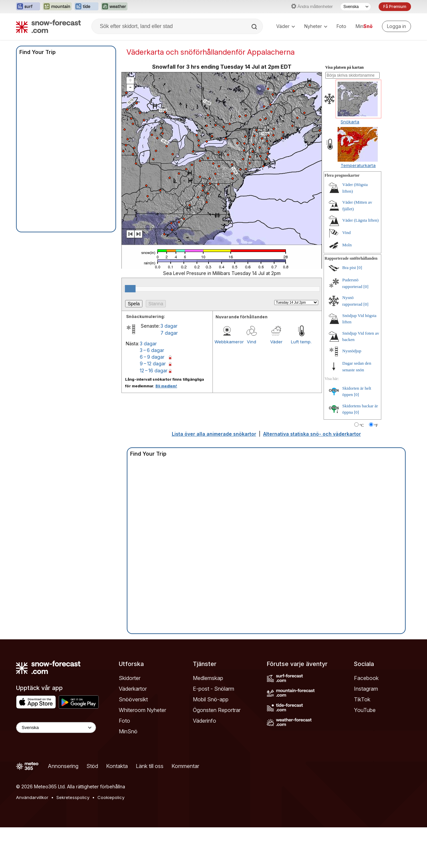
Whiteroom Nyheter (142, 710)
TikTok (362, 699)
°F (376, 425)
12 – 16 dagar (154, 370)
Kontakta (117, 766)
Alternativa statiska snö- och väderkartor (312, 434)
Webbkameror (227, 342)
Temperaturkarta (358, 165)
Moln (347, 245)
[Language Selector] (56, 727)
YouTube (365, 710)
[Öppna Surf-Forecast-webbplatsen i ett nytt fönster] (28, 7)
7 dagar (169, 333)
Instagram (366, 689)
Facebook (366, 678)
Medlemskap (208, 678)
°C (362, 425)
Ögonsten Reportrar (217, 710)
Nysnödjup (352, 351)
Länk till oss (150, 766)
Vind (252, 342)
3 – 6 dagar (152, 350)
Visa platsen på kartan (344, 67)
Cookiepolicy (111, 797)
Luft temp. (301, 342)
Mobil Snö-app (211, 699)
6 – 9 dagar (152, 357)
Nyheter (316, 26)
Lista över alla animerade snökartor (214, 434)
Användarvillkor (32, 797)
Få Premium (395, 6)
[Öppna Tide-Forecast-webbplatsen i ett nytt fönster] (86, 7)
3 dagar (169, 326)
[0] (359, 267)
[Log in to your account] (396, 26)
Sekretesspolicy (73, 797)
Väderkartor (133, 689)
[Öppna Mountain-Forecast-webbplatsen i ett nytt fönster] (57, 7)
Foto (341, 26)
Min (364, 26)
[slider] (130, 289)
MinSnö (128, 731)
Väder (286, 26)
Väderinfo (204, 721)
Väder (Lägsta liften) (360, 220)
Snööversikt (133, 699)
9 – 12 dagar (153, 363)
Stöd (92, 766)
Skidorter (130, 678)
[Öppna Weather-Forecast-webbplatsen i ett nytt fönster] (114, 7)
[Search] (255, 27)
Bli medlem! (166, 386)
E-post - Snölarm (213, 689)
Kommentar (185, 766)
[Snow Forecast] (48, 26)
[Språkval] (356, 7)
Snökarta (350, 122)
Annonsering (63, 766)
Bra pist (349, 267)
